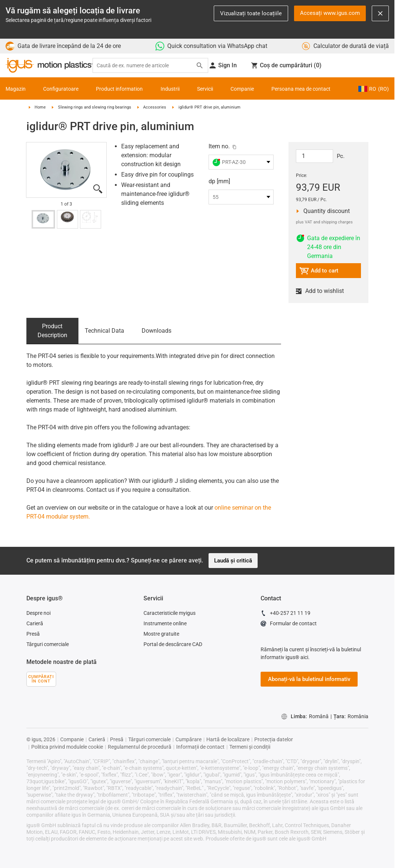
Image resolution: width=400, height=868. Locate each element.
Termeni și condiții (250, 747)
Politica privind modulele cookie (67, 747)
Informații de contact (200, 747)
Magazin (16, 89)
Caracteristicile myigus (170, 613)
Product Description (52, 331)
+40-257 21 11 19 (286, 614)
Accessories (155, 107)
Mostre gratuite (161, 634)
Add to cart (319, 272)
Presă (33, 634)
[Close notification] (380, 13)
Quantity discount (324, 211)
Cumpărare (188, 739)
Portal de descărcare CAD (173, 644)
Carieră (35, 623)
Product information (119, 89)
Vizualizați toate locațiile (251, 13)
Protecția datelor (274, 739)
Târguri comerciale (48, 644)
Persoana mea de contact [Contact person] (301, 89)
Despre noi (38, 613)
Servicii (205, 89)
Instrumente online (165, 623)
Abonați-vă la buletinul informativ (309, 679)
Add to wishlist (323, 291)
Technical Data (104, 331)
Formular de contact (289, 625)
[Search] (200, 65)
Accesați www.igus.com (330, 13)
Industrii (170, 89)
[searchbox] (144, 66)
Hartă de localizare (228, 739)
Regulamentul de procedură (140, 747)
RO (374, 89)
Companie (242, 89)
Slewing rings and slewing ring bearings (95, 107)
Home (40, 107)
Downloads (157, 331)
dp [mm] (219, 181)
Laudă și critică (233, 561)
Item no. (219, 146)
